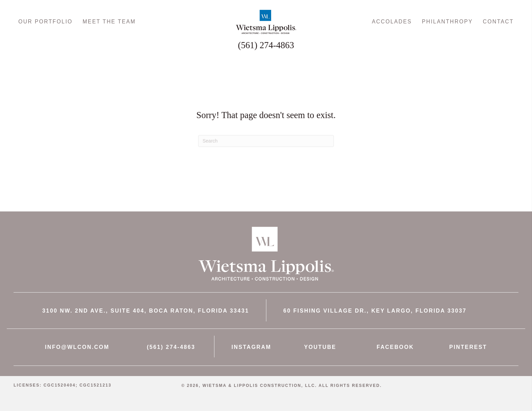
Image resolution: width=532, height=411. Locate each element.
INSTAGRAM (251, 363)
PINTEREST (468, 363)
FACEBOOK (395, 363)
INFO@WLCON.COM (77, 363)
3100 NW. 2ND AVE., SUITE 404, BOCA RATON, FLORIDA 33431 (146, 327)
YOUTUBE (320, 363)
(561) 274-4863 (171, 363)
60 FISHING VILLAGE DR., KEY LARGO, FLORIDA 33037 (375, 327)
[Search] (266, 157)
